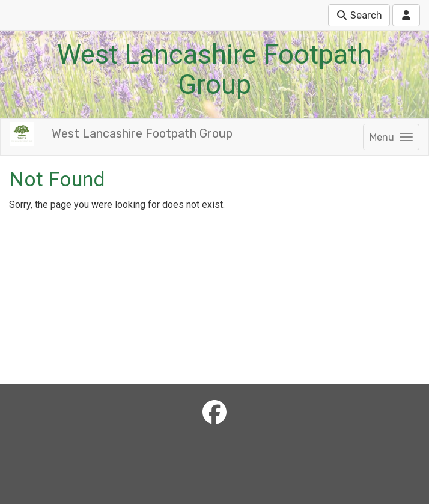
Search (359, 15)
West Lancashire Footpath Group (142, 133)
